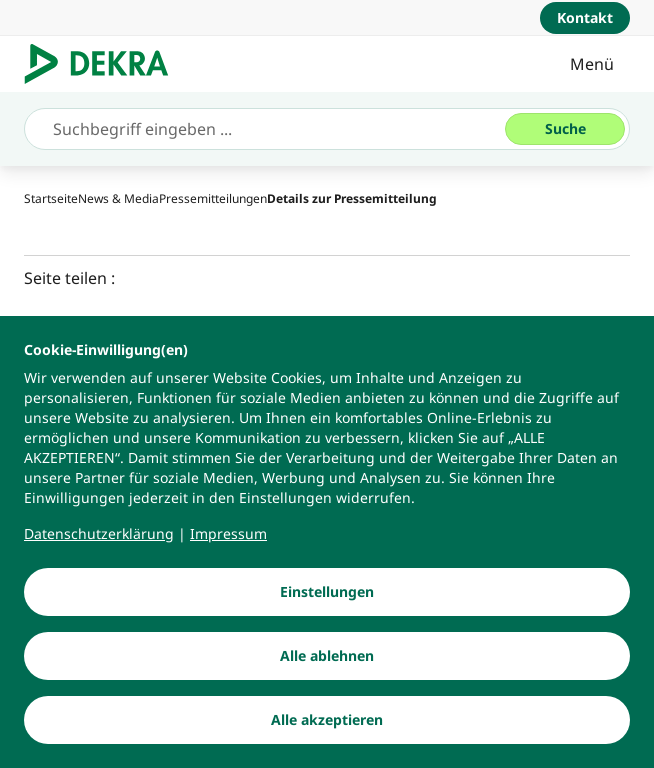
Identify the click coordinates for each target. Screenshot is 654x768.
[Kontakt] (585, 18)
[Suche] (565, 129)
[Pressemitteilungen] (213, 198)
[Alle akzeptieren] (327, 721)
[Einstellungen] (327, 593)
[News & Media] (118, 198)
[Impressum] (228, 535)
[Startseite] (51, 198)
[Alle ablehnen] (327, 657)
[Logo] (104, 64)
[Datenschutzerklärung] (99, 535)
